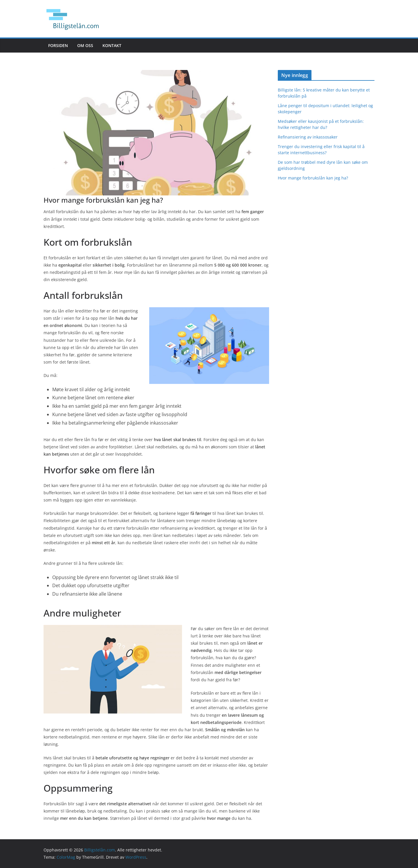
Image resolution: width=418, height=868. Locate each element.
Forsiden (58, 45)
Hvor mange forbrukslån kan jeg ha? (313, 178)
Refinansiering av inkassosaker (308, 137)
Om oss (85, 45)
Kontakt (112, 45)
